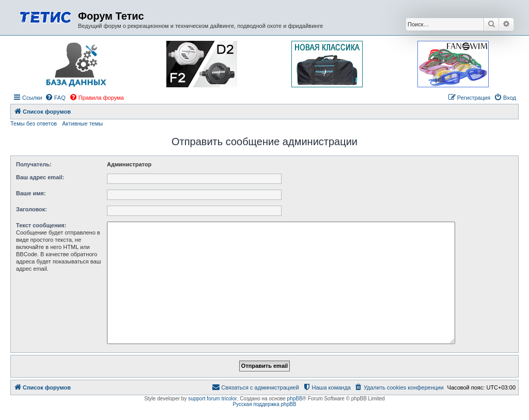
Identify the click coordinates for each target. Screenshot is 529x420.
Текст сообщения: (41, 225)
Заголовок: (32, 209)
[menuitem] (55, 98)
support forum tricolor (212, 399)
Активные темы (82, 123)
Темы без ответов (34, 123)
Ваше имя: (31, 193)
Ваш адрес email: (40, 177)
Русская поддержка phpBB (264, 404)
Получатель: (34, 164)
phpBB (295, 399)
